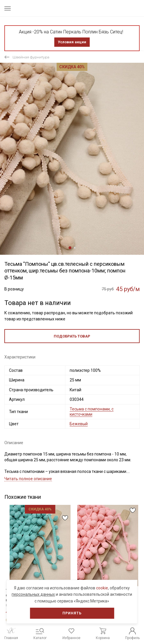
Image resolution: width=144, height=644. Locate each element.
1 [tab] (70, 248)
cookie (102, 588)
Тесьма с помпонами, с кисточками (92, 412)
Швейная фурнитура (31, 57)
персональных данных (33, 594)
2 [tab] (75, 248)
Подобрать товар (72, 336)
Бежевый (79, 424)
